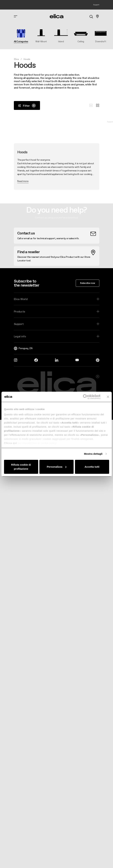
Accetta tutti (92, 467)
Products (19, 311)
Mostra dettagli (93, 454)
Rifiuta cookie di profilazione (21, 467)
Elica (16, 59)
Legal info (20, 336)
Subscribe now (87, 283)
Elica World (21, 299)
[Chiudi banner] (108, 397)
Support (19, 324)
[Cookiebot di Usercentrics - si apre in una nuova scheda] (85, 397)
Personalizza (57, 467)
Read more (23, 181)
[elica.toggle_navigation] (16, 16)
